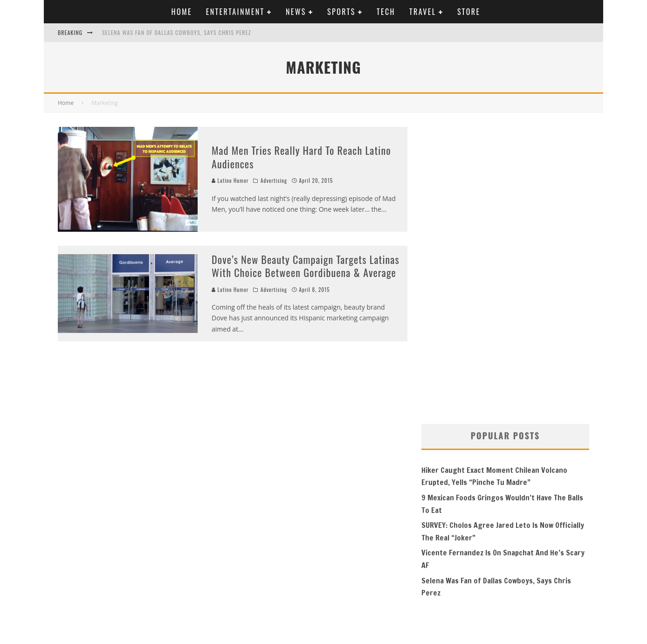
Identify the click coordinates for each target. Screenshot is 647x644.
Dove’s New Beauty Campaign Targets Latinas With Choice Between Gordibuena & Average (306, 266)
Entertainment (235, 12)
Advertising (274, 180)
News (296, 12)
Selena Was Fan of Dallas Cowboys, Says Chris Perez (177, 32)
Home (182, 12)
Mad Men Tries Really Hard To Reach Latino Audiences (301, 157)
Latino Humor (230, 180)
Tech (386, 12)
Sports (341, 12)
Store (469, 12)
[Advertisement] (491, 267)
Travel (423, 12)
